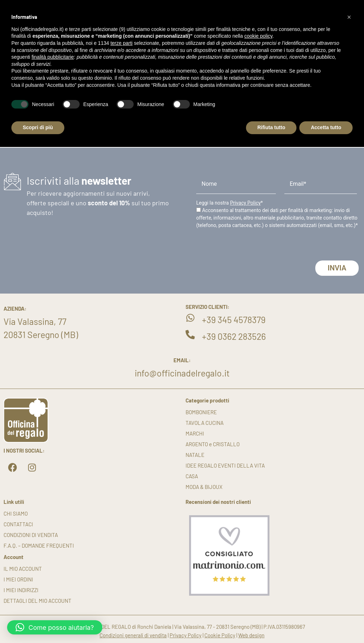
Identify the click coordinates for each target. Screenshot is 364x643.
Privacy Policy (245, 203)
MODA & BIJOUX (204, 487)
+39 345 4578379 (234, 320)
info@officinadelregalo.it (182, 373)
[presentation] (250, 247)
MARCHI (195, 433)
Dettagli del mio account (38, 601)
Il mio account (23, 569)
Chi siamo (16, 513)
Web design (251, 635)
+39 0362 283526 (234, 336)
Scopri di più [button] (38, 127)
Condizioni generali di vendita (133, 635)
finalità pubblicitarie (53, 57)
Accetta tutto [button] (326, 127)
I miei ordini (18, 579)
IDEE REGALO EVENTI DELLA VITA (225, 465)
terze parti (122, 43)
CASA (192, 476)
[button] (55, 627)
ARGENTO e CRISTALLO (213, 444)
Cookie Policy (220, 635)
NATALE (195, 455)
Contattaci (18, 524)
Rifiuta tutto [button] (271, 127)
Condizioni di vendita (31, 535)
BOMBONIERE (201, 412)
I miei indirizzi (21, 590)
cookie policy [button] (258, 36)
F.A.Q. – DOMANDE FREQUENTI (39, 546)
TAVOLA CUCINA (205, 423)
